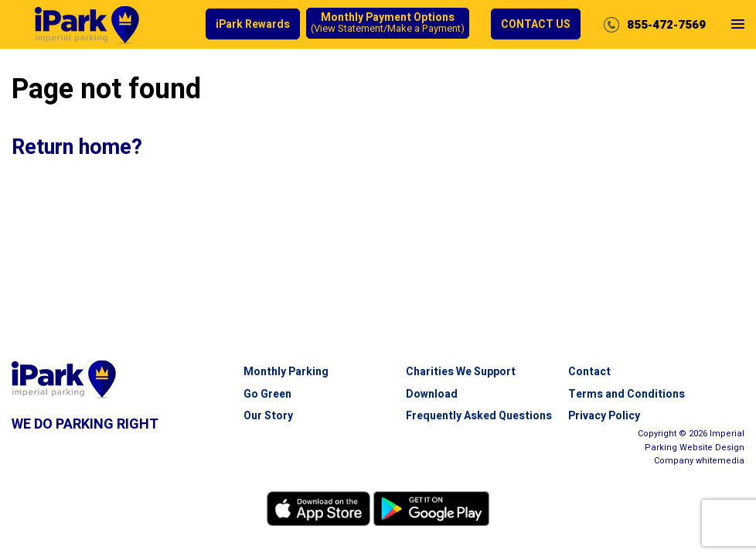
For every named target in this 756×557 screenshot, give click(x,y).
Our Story (268, 416)
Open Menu (738, 37)
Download (432, 394)
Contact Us (536, 24)
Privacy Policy (604, 416)
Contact (589, 372)
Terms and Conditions (627, 394)
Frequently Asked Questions (479, 416)
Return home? (77, 147)
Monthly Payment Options (388, 23)
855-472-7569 (666, 25)
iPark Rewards (253, 24)
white (720, 461)
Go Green (267, 394)
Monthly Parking (286, 372)
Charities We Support (461, 372)
